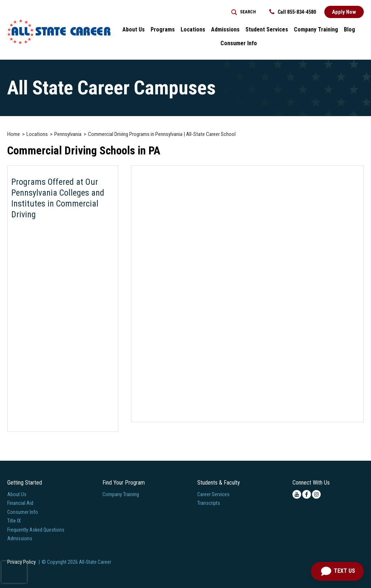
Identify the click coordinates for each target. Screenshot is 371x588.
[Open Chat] (337, 571)
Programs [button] (163, 29)
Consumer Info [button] (239, 43)
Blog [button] (349, 29)
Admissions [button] (225, 29)
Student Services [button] (267, 29)
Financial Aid (20, 503)
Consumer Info (23, 512)
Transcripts (209, 503)
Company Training (121, 494)
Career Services (213, 494)
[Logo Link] (59, 32)
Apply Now (344, 12)
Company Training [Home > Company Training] (316, 29)
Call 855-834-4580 (293, 12)
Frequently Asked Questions (36, 530)
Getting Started (25, 483)
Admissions (20, 538)
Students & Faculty (219, 483)
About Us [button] (134, 29)
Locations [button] (193, 29)
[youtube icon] (297, 494)
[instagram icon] (316, 494)
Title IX (14, 521)
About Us (17, 494)
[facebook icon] (307, 494)
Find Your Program (124, 483)
